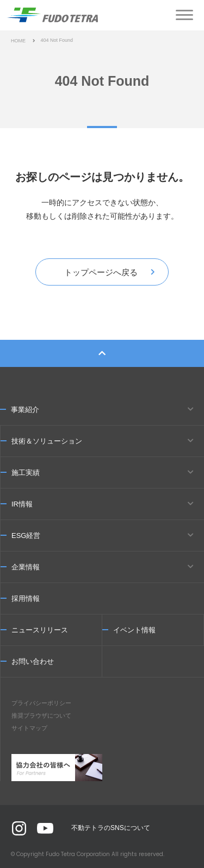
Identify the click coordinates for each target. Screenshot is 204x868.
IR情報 (22, 504)
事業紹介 (25, 410)
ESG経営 (26, 536)
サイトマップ (29, 728)
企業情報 (26, 567)
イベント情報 (134, 630)
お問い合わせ (33, 661)
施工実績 (26, 473)
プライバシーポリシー (41, 703)
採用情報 (26, 598)
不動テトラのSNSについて (111, 828)
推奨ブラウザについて (41, 715)
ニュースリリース (40, 630)
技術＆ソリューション (47, 441)
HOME (18, 41)
